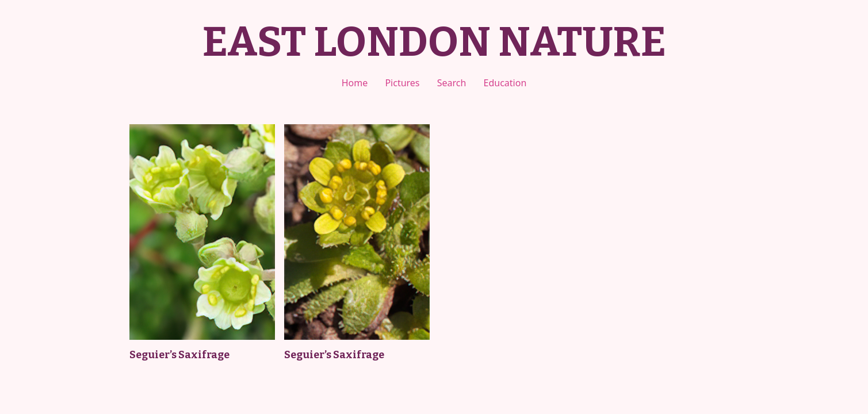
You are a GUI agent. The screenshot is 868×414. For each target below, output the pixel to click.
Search (452, 83)
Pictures (402, 83)
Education (505, 83)
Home (355, 83)
